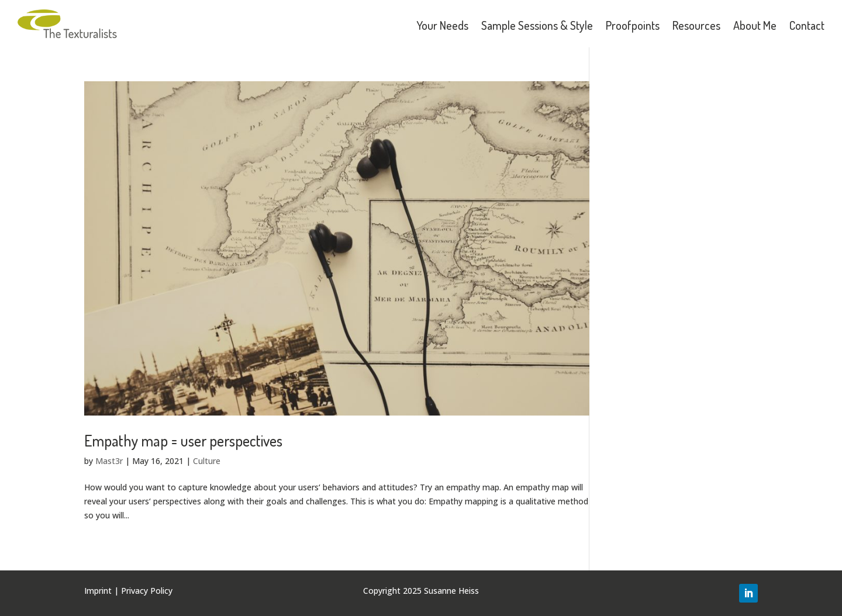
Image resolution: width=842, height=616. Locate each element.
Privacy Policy (147, 591)
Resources (696, 25)
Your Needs (442, 25)
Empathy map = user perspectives (183, 440)
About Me (755, 25)
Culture (207, 461)
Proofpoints (633, 25)
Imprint (98, 591)
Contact (807, 25)
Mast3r (109, 461)
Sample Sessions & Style (537, 25)
